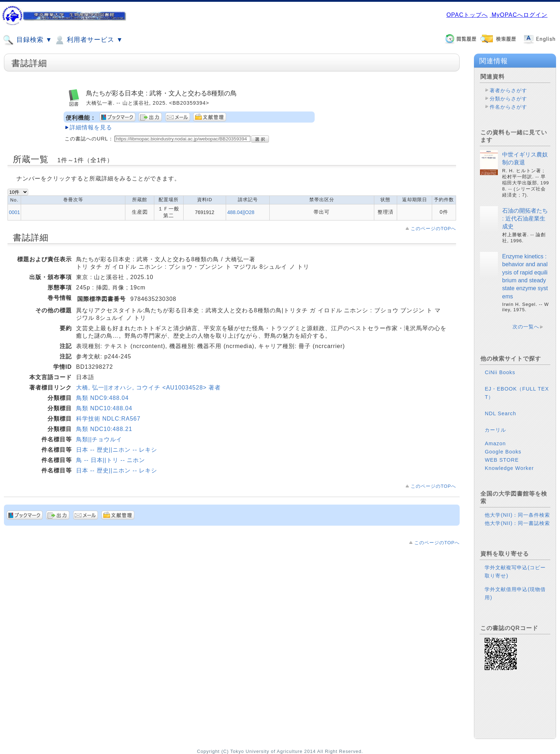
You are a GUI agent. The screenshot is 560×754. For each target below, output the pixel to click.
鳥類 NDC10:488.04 (104, 408)
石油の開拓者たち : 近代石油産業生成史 (525, 219)
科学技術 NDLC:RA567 (108, 419)
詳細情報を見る (91, 127)
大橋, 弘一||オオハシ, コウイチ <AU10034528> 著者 (148, 388)
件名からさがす (508, 107)
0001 (14, 212)
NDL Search (500, 413)
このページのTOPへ (433, 229)
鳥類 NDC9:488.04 (102, 398)
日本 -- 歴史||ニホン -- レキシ (117, 450)
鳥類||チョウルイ (99, 439)
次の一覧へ (526, 327)
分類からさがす (508, 99)
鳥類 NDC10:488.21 (104, 429)
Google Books (503, 452)
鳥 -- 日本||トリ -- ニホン (111, 460)
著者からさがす (508, 90)
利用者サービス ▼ (88, 40)
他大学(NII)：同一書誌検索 (517, 523)
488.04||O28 (241, 212)
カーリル (495, 430)
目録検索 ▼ (27, 40)
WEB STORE (502, 460)
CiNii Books (500, 372)
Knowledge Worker (509, 468)
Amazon (495, 443)
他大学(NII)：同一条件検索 (517, 515)
